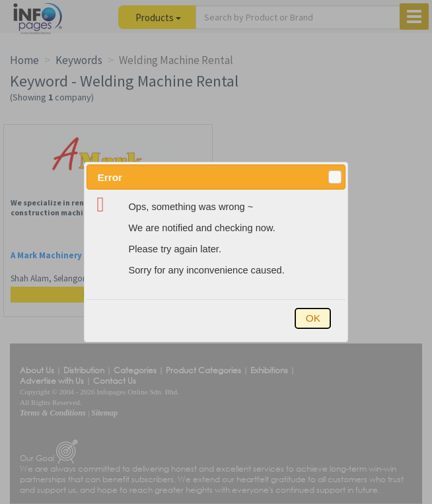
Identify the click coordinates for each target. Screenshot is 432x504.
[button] (335, 177)
